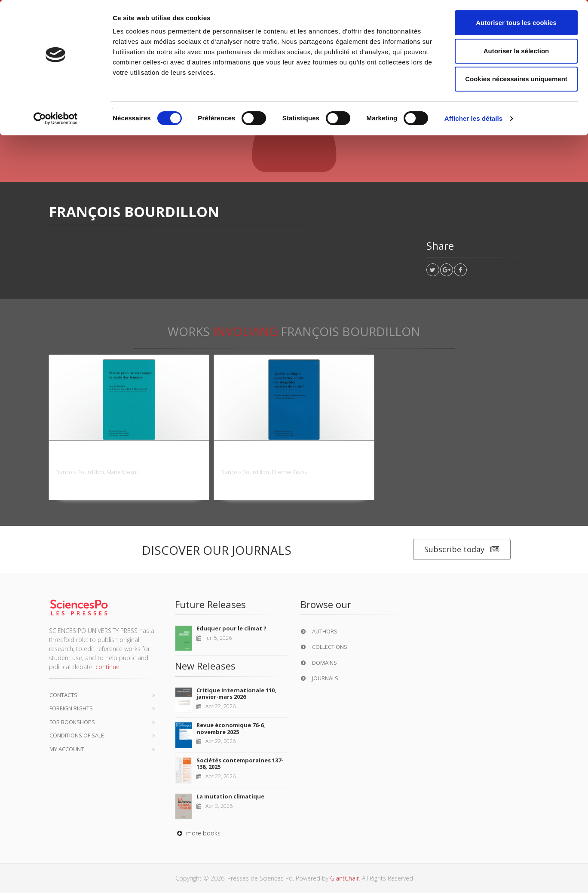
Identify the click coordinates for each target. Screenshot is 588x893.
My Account (67, 749)
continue (107, 667)
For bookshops (72, 722)
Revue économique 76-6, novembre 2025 (231, 728)
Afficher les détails (473, 118)
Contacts (63, 695)
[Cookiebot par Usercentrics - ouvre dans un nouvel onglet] (56, 119)
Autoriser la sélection (516, 51)
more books (198, 833)
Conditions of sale (77, 735)
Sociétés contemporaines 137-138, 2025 (240, 764)
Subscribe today (462, 549)
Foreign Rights (71, 708)
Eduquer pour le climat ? (231, 628)
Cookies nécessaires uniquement (516, 79)
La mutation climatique (230, 796)
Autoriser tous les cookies (516, 23)
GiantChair (345, 878)
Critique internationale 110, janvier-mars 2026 (236, 694)
